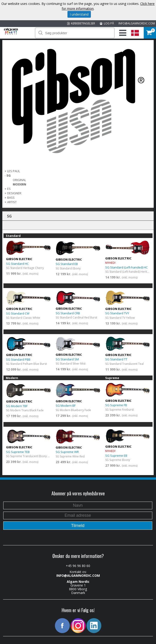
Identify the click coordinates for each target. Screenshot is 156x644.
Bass (11, 198)
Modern (19, 184)
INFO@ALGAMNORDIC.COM (137, 23)
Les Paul (14, 171)
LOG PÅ (107, 23)
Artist (12, 202)
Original (19, 180)
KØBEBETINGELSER (81, 23)
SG (9, 175)
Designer (14, 193)
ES (9, 189)
